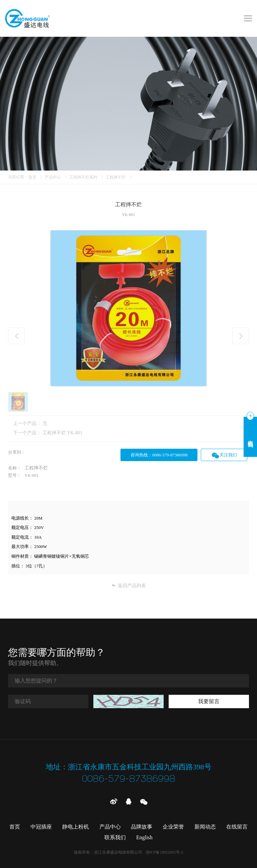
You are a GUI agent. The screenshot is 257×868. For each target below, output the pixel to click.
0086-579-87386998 (129, 779)
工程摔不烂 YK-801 (62, 433)
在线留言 (237, 827)
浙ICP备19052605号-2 (164, 852)
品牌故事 (142, 827)
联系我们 (115, 837)
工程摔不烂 (116, 177)
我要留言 (209, 701)
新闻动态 (205, 827)
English (144, 837)
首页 (32, 177)
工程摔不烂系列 (83, 177)
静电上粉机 (76, 827)
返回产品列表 (129, 586)
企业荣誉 (173, 827)
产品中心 (53, 177)
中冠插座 (41, 827)
